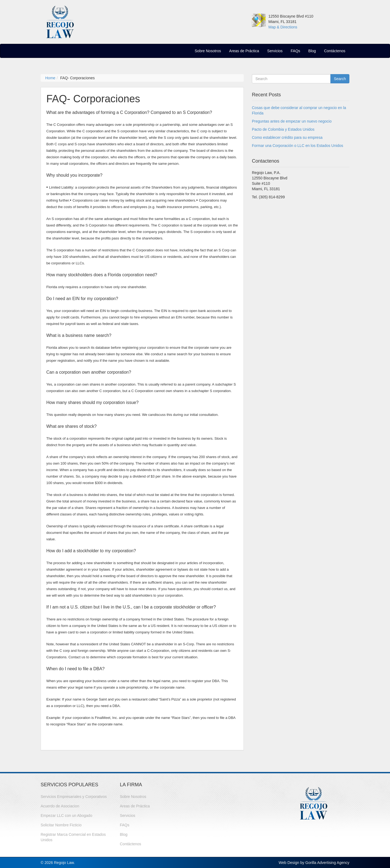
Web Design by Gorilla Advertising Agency (314, 863)
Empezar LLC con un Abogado (66, 816)
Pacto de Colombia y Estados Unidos (283, 129)
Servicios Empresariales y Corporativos (74, 797)
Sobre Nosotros (208, 51)
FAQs (295, 51)
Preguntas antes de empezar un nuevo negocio (292, 121)
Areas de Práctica (244, 51)
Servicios (275, 51)
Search (340, 79)
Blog (312, 51)
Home (50, 78)
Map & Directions (283, 27)
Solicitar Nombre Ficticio (61, 825)
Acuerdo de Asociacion (60, 806)
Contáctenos (335, 51)
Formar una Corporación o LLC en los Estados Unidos (298, 146)
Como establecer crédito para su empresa (287, 137)
